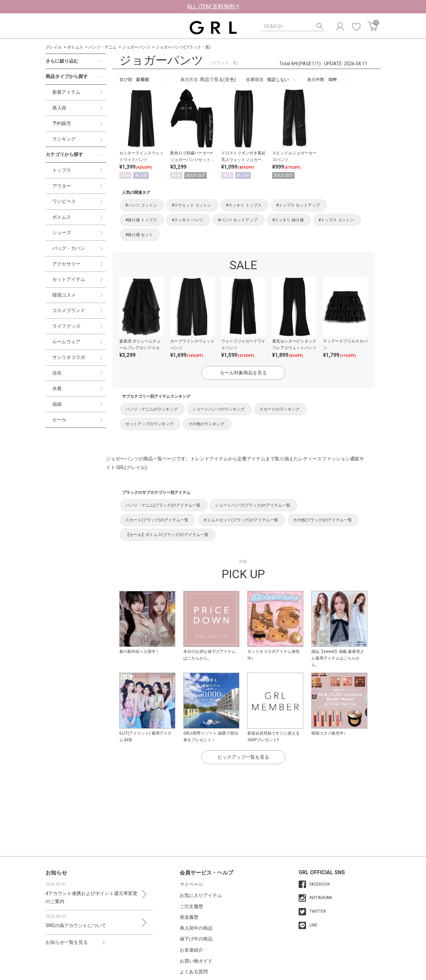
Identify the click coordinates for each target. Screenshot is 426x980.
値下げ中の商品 (196, 939)
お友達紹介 (191, 950)
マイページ (191, 884)
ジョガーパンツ (136, 47)
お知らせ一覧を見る (67, 942)
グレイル (54, 47)
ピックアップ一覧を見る (243, 757)
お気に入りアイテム (201, 895)
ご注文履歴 (191, 906)
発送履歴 (189, 917)
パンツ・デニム (103, 47)
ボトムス (75, 47)
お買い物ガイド (196, 961)
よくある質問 (194, 972)
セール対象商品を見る (243, 373)
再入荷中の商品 (196, 928)
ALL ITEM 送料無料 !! (213, 6)
